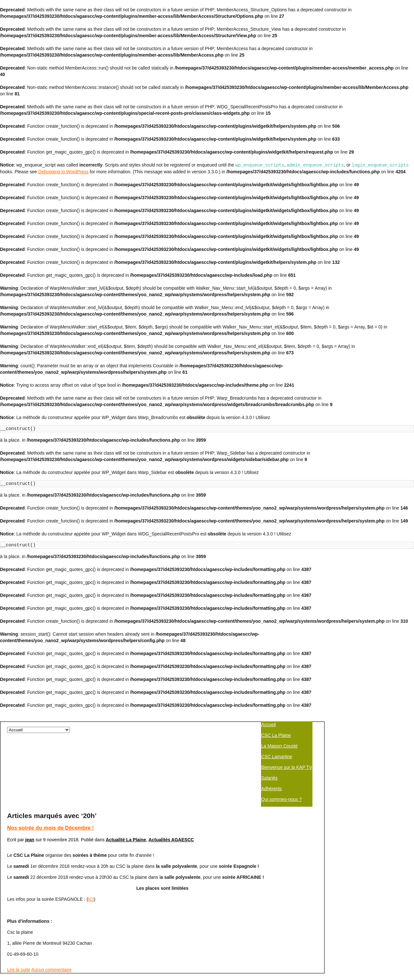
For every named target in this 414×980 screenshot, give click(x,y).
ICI (91, 893)
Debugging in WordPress (63, 171)
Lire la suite (19, 963)
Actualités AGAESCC (171, 833)
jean (30, 833)
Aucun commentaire (52, 963)
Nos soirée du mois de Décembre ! (50, 821)
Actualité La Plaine (126, 833)
